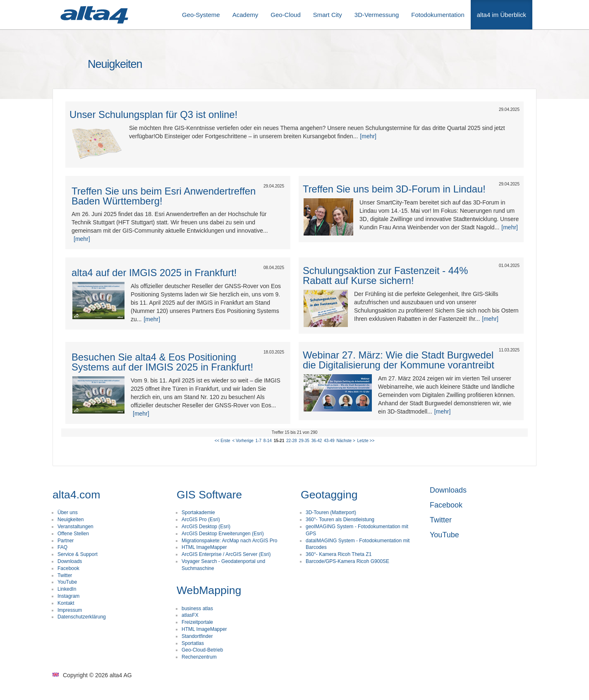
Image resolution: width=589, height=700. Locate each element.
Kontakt (66, 603)
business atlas (197, 609)
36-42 (317, 441)
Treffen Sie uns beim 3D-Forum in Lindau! (394, 189)
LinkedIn (67, 589)
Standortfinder (197, 636)
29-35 (304, 441)
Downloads (70, 561)
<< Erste (223, 441)
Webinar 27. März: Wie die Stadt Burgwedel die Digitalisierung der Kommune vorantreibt (399, 360)
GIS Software (209, 495)
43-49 (329, 441)
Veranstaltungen (75, 527)
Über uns (68, 512)
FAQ (62, 547)
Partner (66, 541)
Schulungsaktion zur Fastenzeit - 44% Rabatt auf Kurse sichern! (385, 275)
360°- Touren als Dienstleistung (340, 520)
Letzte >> (366, 441)
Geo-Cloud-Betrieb (202, 650)
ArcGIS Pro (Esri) (201, 520)
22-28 (292, 441)
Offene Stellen (73, 534)
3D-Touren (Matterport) (331, 512)
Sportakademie (198, 512)
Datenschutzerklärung (82, 617)
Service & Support (78, 554)
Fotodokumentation (438, 15)
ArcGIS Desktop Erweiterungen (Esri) (223, 534)
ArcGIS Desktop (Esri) (206, 527)
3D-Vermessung (377, 15)
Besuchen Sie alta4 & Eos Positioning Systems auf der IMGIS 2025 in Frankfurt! (162, 362)
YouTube (67, 582)
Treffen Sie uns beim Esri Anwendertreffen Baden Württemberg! (164, 196)
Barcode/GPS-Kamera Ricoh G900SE (347, 561)
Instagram (68, 596)
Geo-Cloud (286, 15)
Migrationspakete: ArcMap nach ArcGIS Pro (229, 541)
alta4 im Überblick (502, 15)
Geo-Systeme (201, 15)
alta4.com (76, 495)
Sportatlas (193, 643)
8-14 (268, 441)
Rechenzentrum (199, 657)
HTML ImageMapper (204, 547)
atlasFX (190, 615)
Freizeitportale (197, 622)
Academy (245, 15)
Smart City (328, 15)
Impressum (70, 610)
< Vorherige (243, 441)
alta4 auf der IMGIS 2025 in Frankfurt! (154, 273)
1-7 (259, 441)
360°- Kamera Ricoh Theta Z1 (339, 554)
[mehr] (368, 136)
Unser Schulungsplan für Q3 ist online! (153, 114)
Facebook (68, 568)
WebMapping (209, 590)
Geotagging (329, 495)
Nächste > (346, 441)
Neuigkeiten (71, 520)
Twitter (65, 575)
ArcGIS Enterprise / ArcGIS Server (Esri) (226, 554)
